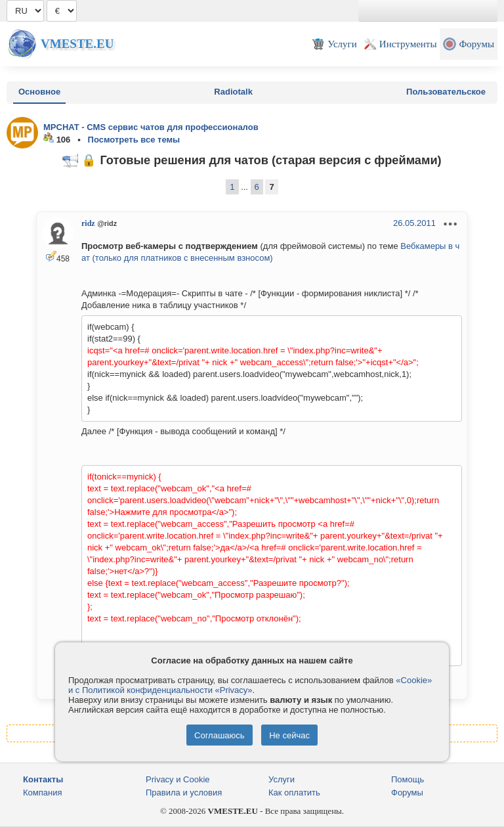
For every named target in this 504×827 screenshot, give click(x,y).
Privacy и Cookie (178, 779)
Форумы (407, 793)
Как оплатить (294, 793)
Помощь (408, 779)
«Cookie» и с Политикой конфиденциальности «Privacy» (250, 685)
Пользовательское (446, 92)
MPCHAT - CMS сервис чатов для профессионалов (151, 127)
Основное (39, 92)
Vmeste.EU (77, 44)
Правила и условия (184, 793)
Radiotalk (233, 92)
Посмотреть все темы (134, 140)
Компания (43, 793)
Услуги (282, 779)
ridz (88, 223)
